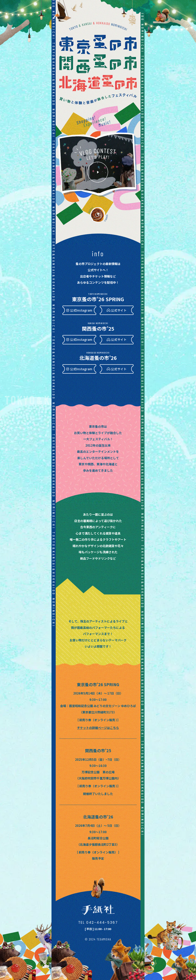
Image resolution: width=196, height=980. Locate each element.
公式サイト (119, 310)
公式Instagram (81, 310)
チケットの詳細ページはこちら (98, 728)
